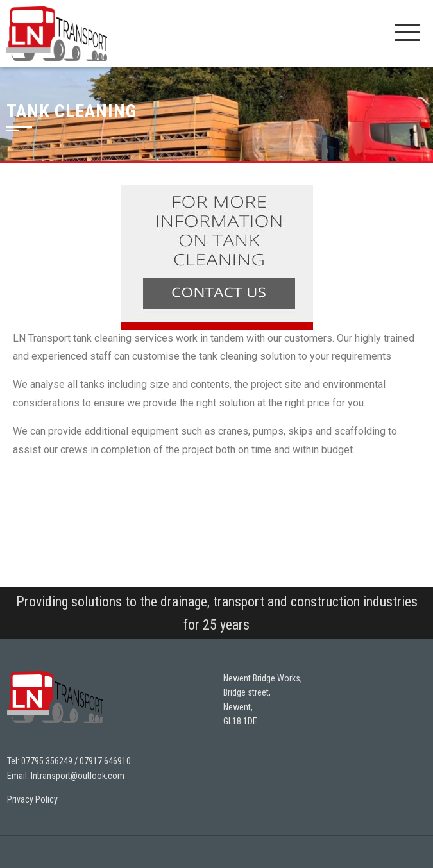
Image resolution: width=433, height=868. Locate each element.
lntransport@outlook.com (78, 776)
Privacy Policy (32, 799)
